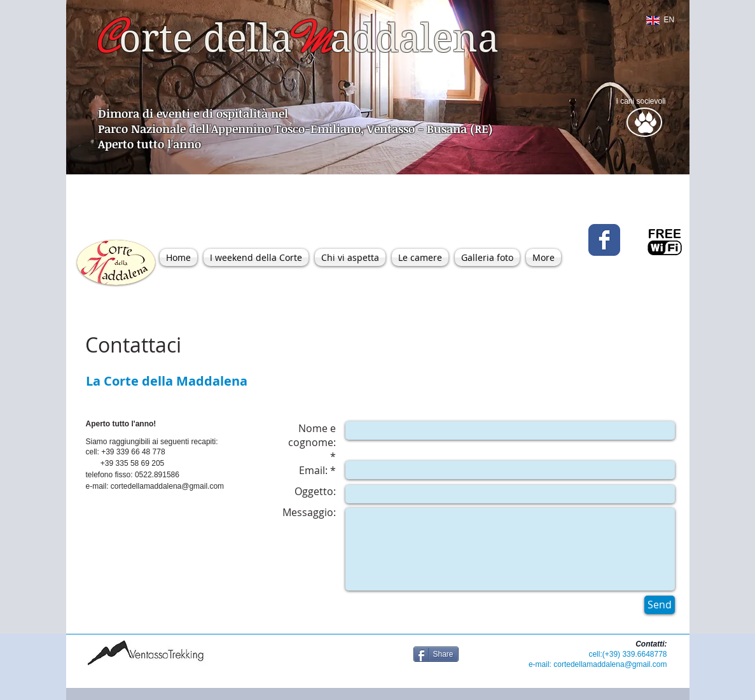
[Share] (436, 654)
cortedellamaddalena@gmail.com (167, 486)
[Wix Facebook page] (604, 240)
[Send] (660, 605)
